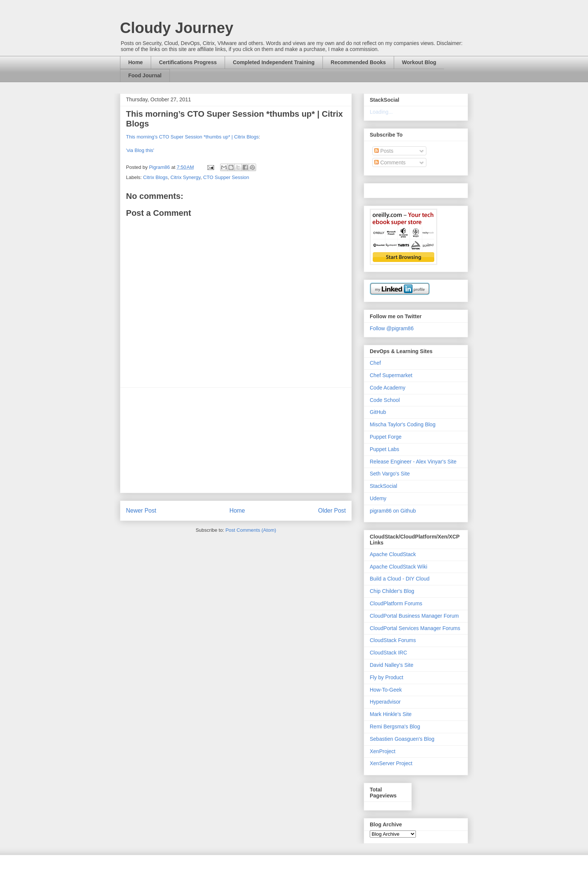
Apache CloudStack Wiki (398, 567)
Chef (375, 363)
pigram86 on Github (393, 511)
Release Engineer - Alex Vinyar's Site (413, 462)
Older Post (332, 511)
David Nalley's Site (391, 665)
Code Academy (388, 388)
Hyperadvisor (385, 702)
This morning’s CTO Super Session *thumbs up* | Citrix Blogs (192, 137)
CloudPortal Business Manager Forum (414, 616)
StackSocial (383, 486)
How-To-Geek (386, 690)
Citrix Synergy (186, 177)
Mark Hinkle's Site (391, 714)
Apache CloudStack (393, 554)
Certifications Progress (188, 62)
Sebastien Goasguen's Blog (402, 739)
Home (136, 62)
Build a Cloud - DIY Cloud (400, 579)
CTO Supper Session (226, 177)
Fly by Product (386, 677)
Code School (385, 400)
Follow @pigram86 (392, 328)
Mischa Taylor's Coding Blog (403, 424)
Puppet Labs (385, 449)
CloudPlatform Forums (396, 603)
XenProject (382, 751)
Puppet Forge (386, 437)
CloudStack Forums (393, 640)
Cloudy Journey (177, 28)
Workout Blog (419, 62)
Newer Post (141, 511)
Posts (384, 151)
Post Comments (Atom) (251, 530)
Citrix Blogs (156, 177)
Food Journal (145, 75)
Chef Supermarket (391, 375)
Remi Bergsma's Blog (395, 727)
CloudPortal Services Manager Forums (415, 628)
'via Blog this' (140, 150)
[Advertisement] (236, 440)
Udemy (378, 498)
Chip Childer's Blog (392, 591)
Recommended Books (358, 62)
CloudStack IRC (388, 653)
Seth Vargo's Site (390, 474)
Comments (390, 162)
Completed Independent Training (274, 62)
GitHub (378, 412)
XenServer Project (391, 763)
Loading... (381, 112)
